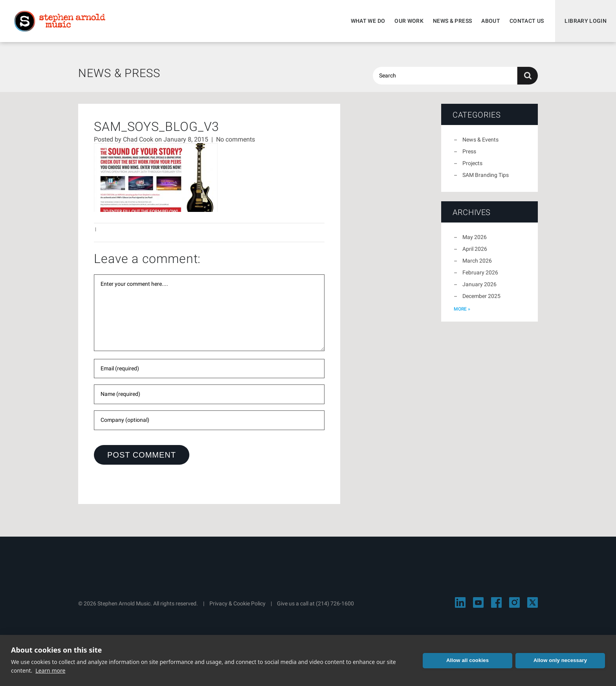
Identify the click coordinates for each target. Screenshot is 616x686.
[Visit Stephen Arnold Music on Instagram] (514, 602)
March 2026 (477, 261)
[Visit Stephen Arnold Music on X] (533, 602)
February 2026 (480, 272)
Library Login (586, 21)
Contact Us (527, 21)
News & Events (480, 140)
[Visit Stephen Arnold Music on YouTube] (478, 602)
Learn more (50, 670)
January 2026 (479, 284)
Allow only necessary (560, 660)
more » (462, 309)
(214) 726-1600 (335, 603)
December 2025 (481, 296)
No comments (236, 139)
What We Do (368, 21)
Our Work (409, 21)
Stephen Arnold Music (60, 21)
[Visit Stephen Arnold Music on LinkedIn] (460, 602)
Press (469, 151)
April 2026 (475, 249)
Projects (472, 163)
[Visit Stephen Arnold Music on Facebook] (496, 602)
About (491, 21)
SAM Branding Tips (486, 175)
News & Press (452, 21)
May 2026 (475, 237)
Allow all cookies (467, 660)
